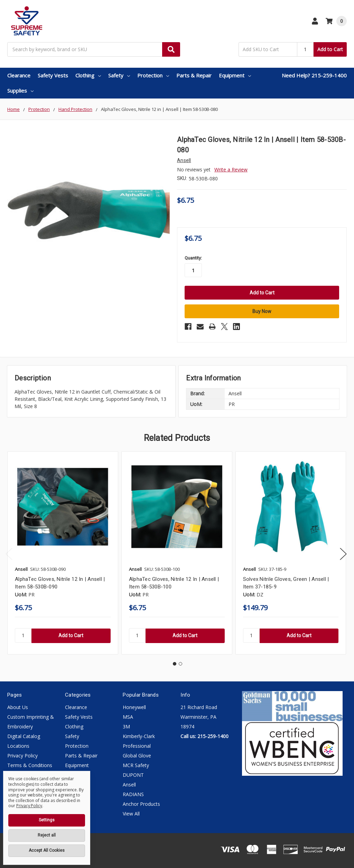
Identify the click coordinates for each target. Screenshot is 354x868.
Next (343, 554)
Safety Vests (53, 75)
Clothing (88, 75)
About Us (18, 707)
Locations (18, 746)
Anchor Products (141, 804)
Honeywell (134, 707)
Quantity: (193, 258)
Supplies (20, 91)
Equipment (235, 75)
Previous (9, 554)
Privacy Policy (22, 756)
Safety (119, 75)
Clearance (19, 75)
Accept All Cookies (47, 850)
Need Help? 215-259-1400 (314, 75)
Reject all (47, 835)
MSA (128, 717)
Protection (153, 75)
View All (131, 814)
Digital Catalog (24, 736)
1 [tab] (175, 664)
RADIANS (133, 794)
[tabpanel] (63, 553)
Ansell (129, 785)
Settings (47, 820)
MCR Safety (136, 765)
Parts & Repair (194, 75)
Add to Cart (330, 49)
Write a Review (231, 169)
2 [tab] (180, 664)
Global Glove (137, 756)
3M (126, 727)
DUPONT (133, 775)
